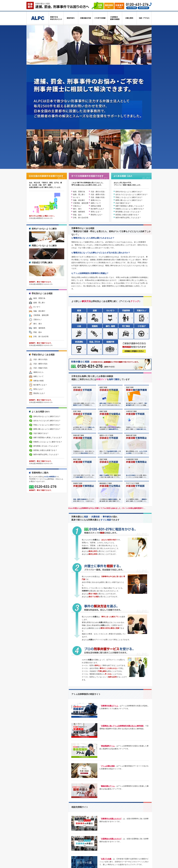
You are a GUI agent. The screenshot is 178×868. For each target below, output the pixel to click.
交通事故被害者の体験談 (61, 851)
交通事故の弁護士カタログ (111, 733)
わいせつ (76, 92)
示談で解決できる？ (123, 97)
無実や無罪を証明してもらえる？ (128, 112)
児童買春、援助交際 (81, 97)
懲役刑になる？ (97, 109)
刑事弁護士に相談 (55, 822)
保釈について (96, 97)
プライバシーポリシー (60, 829)
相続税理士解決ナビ (96, 838)
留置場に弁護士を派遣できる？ (127, 109)
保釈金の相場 (96, 100)
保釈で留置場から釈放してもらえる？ (130, 100)
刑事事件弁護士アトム (110, 600)
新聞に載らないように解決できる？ (129, 94)
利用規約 (75, 829)
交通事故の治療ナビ (103, 847)
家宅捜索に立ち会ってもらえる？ (128, 106)
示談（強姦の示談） (98, 92)
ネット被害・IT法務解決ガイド (119, 838)
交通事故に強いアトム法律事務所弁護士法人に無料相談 (122, 620)
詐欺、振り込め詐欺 (81, 112)
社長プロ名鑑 (106, 753)
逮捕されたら (96, 94)
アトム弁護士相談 (108, 660)
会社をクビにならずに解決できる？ (45, 315)
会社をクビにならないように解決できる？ (132, 89)
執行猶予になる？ (97, 103)
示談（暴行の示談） (98, 86)
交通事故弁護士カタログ (83, 847)
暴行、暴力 (77, 103)
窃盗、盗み (77, 109)
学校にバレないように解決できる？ (129, 92)
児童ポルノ (77, 100)
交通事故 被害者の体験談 (111, 793)
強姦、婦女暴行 (79, 94)
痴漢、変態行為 (79, 86)
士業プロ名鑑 (106, 773)
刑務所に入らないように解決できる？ (130, 103)
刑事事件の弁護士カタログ (111, 713)
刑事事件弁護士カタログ (61, 847)
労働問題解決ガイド (59, 841)
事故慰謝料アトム (108, 640)
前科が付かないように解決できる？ (129, 86)
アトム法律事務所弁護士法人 (103, 856)
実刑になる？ (96, 106)
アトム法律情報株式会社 (80, 856)
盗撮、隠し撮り (79, 89)
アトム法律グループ (59, 856)
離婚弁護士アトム (108, 680)
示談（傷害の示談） (98, 89)
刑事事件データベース (60, 838)
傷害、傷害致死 (79, 106)
